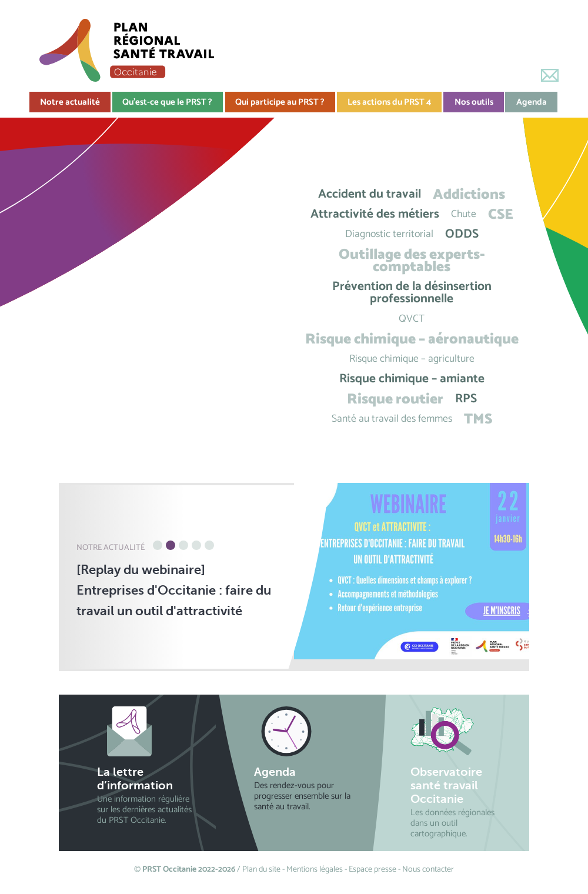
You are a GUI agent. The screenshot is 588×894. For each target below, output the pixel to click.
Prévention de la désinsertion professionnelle (412, 293)
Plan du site (261, 870)
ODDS (462, 234)
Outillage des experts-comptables (412, 261)
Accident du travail (370, 194)
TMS (478, 419)
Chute (464, 214)
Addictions (469, 194)
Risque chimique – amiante (412, 379)
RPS (466, 399)
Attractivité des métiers (375, 214)
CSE (501, 214)
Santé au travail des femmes (392, 419)
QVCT (412, 319)
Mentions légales (315, 870)
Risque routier (395, 399)
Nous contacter (428, 870)
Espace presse (372, 870)
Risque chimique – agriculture (412, 359)
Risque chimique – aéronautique (412, 339)
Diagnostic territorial (389, 234)
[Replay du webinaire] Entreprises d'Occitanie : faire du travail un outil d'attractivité (174, 590)
